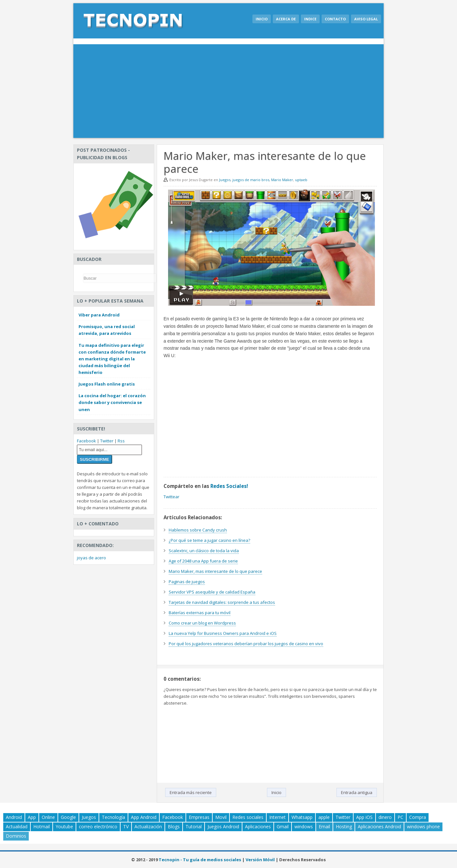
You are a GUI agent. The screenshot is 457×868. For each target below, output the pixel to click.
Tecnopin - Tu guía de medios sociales (200, 860)
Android (14, 817)
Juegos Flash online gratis (107, 384)
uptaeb (301, 180)
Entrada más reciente (191, 792)
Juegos (225, 180)
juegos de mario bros (251, 180)
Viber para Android (99, 315)
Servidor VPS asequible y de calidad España (212, 592)
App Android (144, 817)
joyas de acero (91, 558)
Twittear (171, 497)
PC (400, 817)
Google (68, 817)
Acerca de (286, 19)
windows (304, 827)
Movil (221, 817)
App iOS (364, 817)
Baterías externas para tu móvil (200, 613)
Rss (121, 441)
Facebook (86, 441)
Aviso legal (366, 19)
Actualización (148, 827)
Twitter (107, 441)
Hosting (344, 827)
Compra (418, 817)
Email (324, 827)
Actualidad (17, 827)
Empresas (199, 817)
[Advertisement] (228, 93)
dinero (385, 817)
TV (126, 827)
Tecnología (113, 817)
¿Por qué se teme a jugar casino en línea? (209, 540)
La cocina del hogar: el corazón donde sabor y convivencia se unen (112, 402)
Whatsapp (302, 817)
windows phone (423, 827)
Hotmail (42, 827)
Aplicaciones (258, 827)
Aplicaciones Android (379, 827)
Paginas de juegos (187, 582)
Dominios (16, 836)
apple (324, 817)
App (32, 817)
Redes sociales (248, 817)
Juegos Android (223, 827)
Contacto (335, 19)
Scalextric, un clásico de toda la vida (204, 551)
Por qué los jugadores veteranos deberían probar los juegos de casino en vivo (246, 644)
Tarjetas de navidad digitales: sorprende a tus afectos (222, 602)
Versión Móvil (260, 860)
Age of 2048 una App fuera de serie (203, 561)
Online (48, 817)
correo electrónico (98, 827)
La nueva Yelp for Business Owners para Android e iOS (223, 633)
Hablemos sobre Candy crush (198, 530)
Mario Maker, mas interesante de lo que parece (215, 571)
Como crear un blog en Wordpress (202, 623)
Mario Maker (282, 180)
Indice (310, 19)
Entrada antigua (357, 792)
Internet (277, 817)
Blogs (174, 827)
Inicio (262, 19)
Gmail (283, 827)
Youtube (64, 827)
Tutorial (194, 827)
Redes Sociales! (229, 486)
